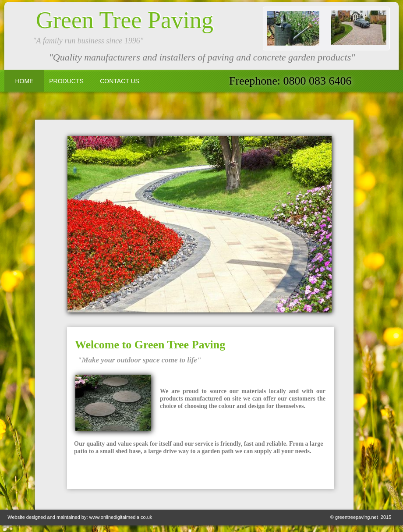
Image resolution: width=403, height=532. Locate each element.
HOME (25, 81)
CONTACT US (120, 81)
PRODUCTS (66, 81)
